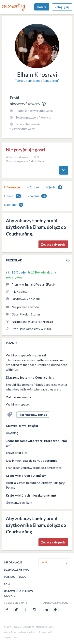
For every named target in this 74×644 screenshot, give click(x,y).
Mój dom (33, 187)
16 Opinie (19, 272)
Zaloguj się (62, 7)
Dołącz (42, 7)
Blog (23, 577)
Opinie (13, 196)
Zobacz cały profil (53, 244)
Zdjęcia (54, 187)
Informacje (12, 187)
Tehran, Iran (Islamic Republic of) (37, 80)
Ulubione (14, 205)
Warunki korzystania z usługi (20, 632)
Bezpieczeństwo (17, 569)
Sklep (8, 584)
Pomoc (9, 577)
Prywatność (45, 632)
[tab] (12, 187)
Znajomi (37, 196)
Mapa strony (11, 637)
